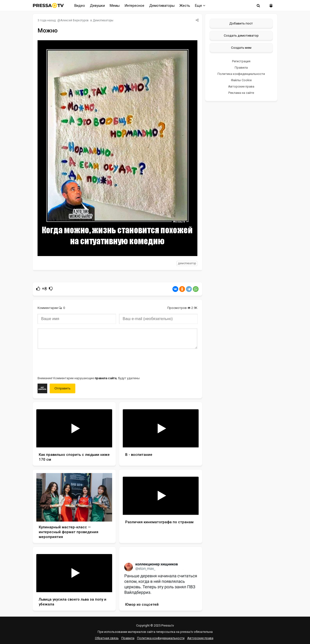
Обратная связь (107, 638)
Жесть (185, 6)
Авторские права (241, 86)
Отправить (62, 388)
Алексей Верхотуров (74, 20)
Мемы (115, 6)
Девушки (97, 6)
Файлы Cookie (241, 80)
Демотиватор (187, 263)
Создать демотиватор (241, 35)
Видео (80, 6)
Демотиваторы (162, 6)
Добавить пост (241, 23)
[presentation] (74, 362)
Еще (200, 6)
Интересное (134, 6)
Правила (241, 68)
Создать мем (241, 48)
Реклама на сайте (241, 93)
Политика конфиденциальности (241, 74)
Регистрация (241, 61)
